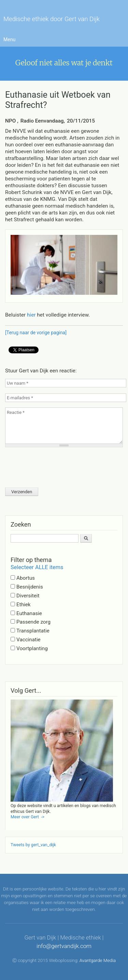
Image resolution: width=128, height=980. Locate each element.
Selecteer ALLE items (37, 567)
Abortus (26, 578)
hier (32, 315)
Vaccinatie (29, 640)
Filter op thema (31, 560)
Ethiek (23, 605)
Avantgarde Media (98, 960)
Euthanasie (29, 613)
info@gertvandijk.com (64, 946)
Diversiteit (28, 596)
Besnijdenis (30, 587)
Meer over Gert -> (27, 817)
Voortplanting (32, 648)
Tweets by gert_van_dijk (33, 845)
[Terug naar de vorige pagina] (36, 333)
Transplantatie (33, 631)
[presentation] (57, 465)
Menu (9, 39)
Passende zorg (33, 622)
